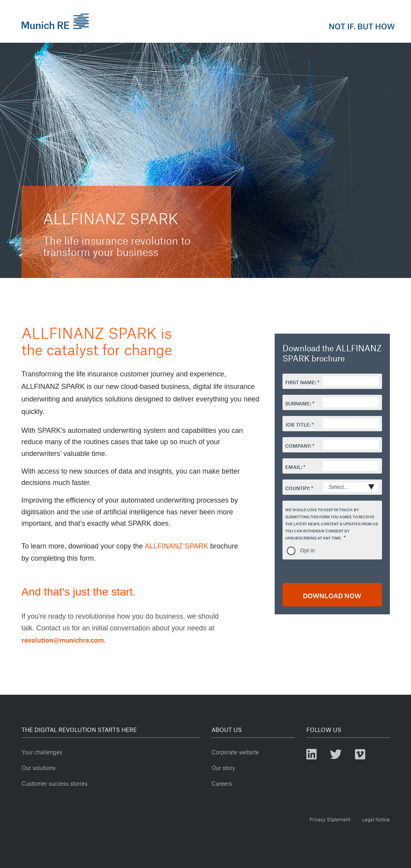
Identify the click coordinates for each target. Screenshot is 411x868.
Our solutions (39, 767)
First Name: (301, 381)
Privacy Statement (330, 819)
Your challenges (42, 751)
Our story (223, 767)
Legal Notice (376, 819)
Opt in (307, 550)
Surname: (298, 403)
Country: (298, 487)
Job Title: (298, 424)
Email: (294, 466)
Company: (298, 445)
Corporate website (235, 751)
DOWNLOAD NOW (332, 595)
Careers (222, 782)
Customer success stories (54, 782)
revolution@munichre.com (63, 639)
